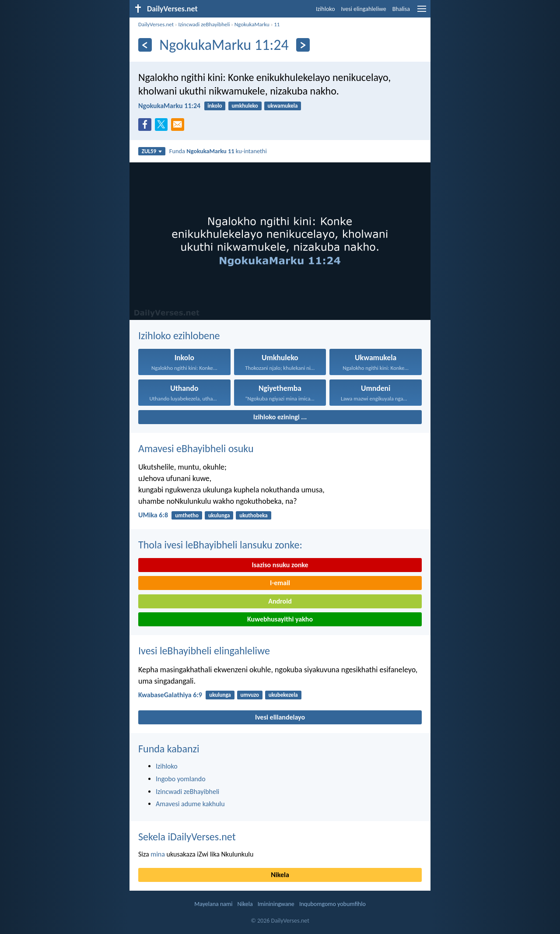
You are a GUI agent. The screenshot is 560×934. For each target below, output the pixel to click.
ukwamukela (283, 106)
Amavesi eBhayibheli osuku (196, 448)
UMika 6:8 (153, 515)
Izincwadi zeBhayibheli (204, 24)
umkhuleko (245, 106)
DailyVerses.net (156, 24)
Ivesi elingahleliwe (364, 9)
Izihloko (325, 9)
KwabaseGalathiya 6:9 (170, 695)
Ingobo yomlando (181, 779)
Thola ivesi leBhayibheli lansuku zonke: (220, 545)
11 (277, 24)
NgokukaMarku (252, 24)
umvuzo (250, 695)
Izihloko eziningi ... (280, 417)
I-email (280, 583)
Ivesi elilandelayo (280, 717)
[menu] (422, 12)
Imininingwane (276, 904)
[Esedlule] (145, 45)
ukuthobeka (254, 515)
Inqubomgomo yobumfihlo (332, 904)
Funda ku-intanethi (218, 151)
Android (280, 601)
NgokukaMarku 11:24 (169, 106)
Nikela (280, 875)
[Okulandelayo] (303, 45)
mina (158, 854)
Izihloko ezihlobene (179, 335)
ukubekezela (283, 695)
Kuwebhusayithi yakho (280, 619)
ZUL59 (152, 151)
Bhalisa (401, 9)
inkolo (215, 106)
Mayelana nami (213, 904)
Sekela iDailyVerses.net (187, 837)
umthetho (187, 515)
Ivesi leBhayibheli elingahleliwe (204, 651)
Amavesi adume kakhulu (190, 804)
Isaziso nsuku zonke (280, 565)
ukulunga (219, 515)
